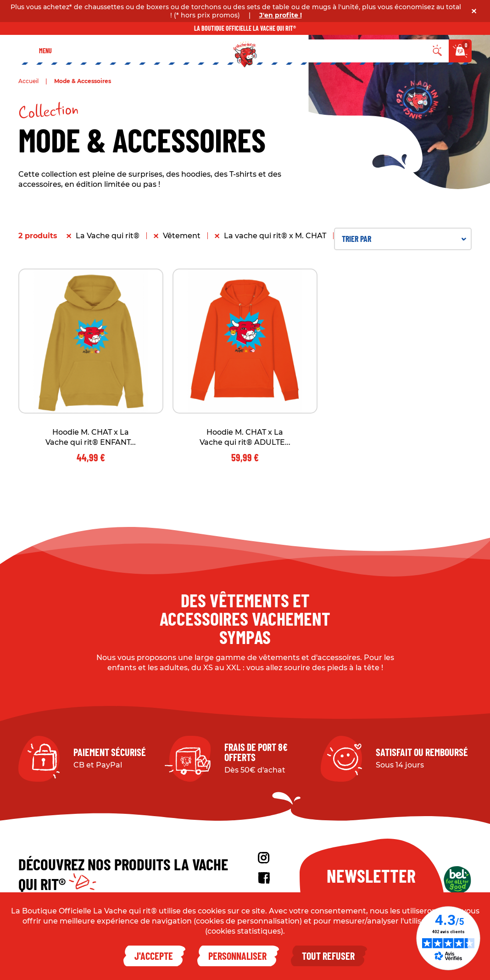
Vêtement (182, 236)
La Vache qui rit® (108, 236)
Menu (45, 51)
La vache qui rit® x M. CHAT (275, 236)
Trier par (404, 239)
